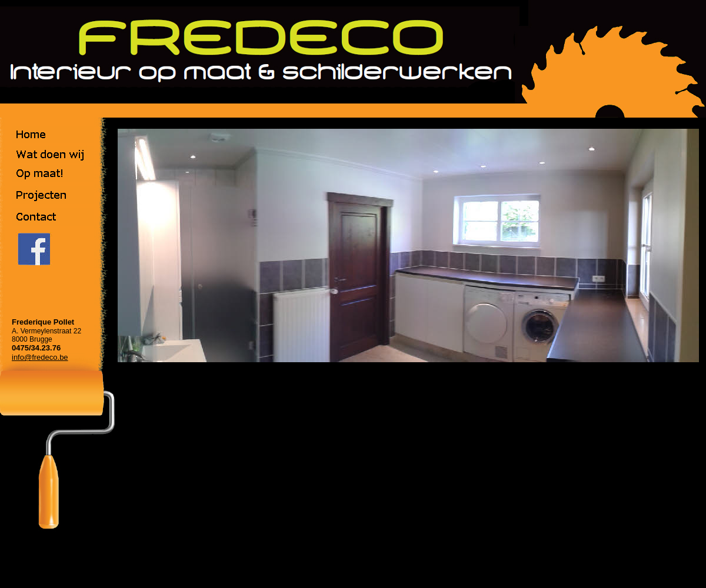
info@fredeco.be (40, 357)
